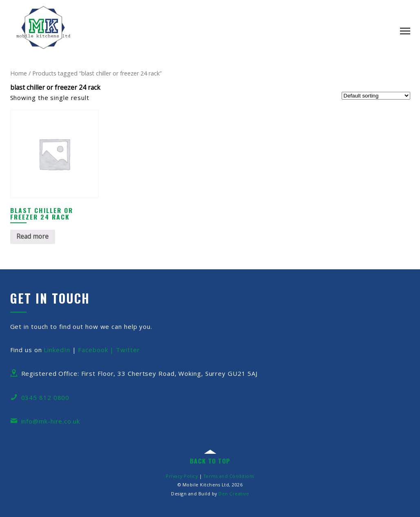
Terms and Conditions (229, 476)
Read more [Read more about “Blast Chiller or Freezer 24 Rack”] (32, 236)
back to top (210, 461)
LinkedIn (57, 350)
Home (19, 73)
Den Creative (234, 494)
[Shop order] (376, 96)
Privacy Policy (182, 476)
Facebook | (97, 350)
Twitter (128, 350)
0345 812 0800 (46, 397)
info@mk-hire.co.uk (51, 421)
